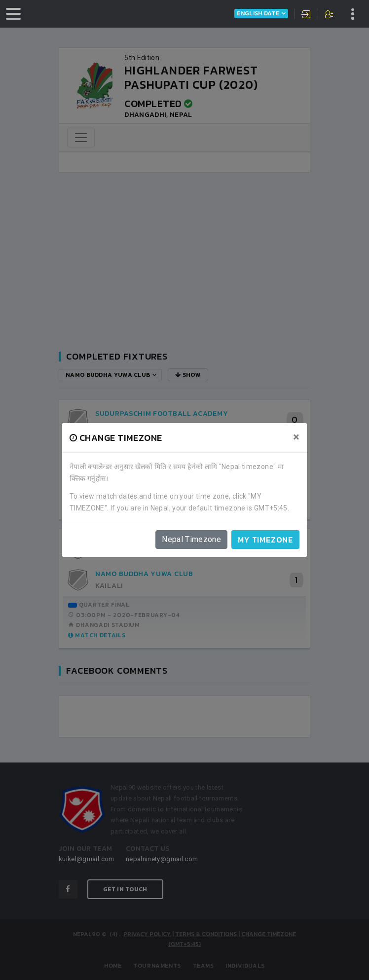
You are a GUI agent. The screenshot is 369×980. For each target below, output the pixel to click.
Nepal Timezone (191, 539)
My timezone (265, 540)
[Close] (296, 437)
